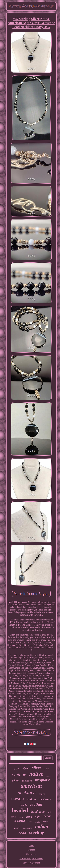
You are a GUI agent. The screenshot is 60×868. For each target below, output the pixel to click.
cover (14, 817)
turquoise (43, 780)
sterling (37, 833)
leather (36, 804)
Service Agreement (31, 863)
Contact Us (31, 854)
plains (46, 822)
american (31, 786)
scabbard (27, 781)
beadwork (46, 799)
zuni (47, 768)
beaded (20, 810)
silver (37, 768)
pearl (17, 828)
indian (42, 826)
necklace (27, 792)
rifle (38, 816)
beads (47, 816)
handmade (38, 812)
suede (21, 817)
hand (29, 817)
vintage (19, 774)
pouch (42, 794)
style (26, 768)
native (36, 774)
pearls (23, 805)
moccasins (27, 828)
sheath (16, 769)
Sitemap (31, 850)
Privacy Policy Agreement (31, 858)
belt (49, 812)
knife (49, 776)
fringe (16, 780)
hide (30, 822)
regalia (37, 822)
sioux (20, 821)
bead (22, 833)
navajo (18, 799)
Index (31, 845)
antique (32, 799)
